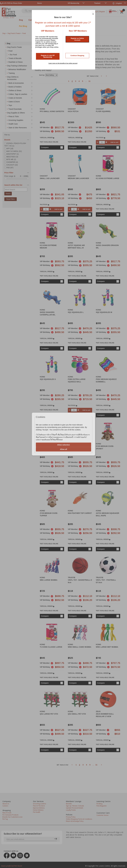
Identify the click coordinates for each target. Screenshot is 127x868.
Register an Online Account (77, 39)
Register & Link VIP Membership (48, 56)
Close (93, 13)
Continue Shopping (77, 56)
